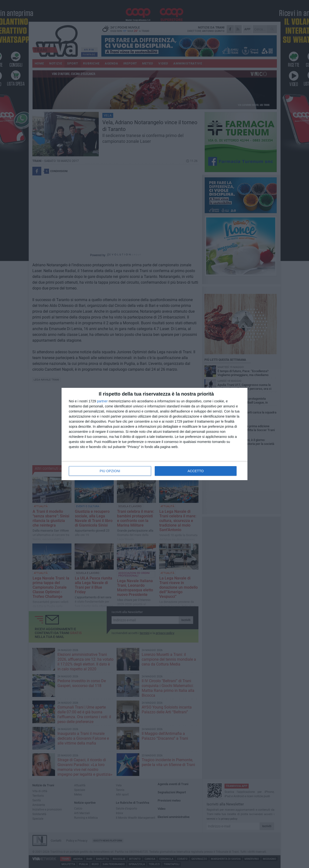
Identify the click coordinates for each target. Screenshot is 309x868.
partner (102, 401)
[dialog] (154, 434)
